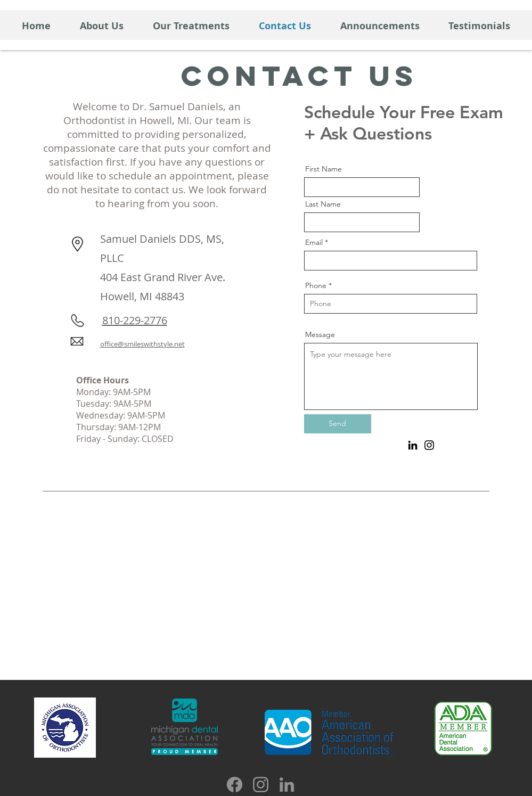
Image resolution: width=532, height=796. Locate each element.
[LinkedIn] (413, 445)
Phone (316, 285)
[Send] (338, 424)
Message (320, 334)
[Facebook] (235, 785)
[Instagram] (429, 445)
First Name (324, 169)
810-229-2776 (135, 320)
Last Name (323, 204)
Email (314, 242)
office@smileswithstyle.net (142, 344)
